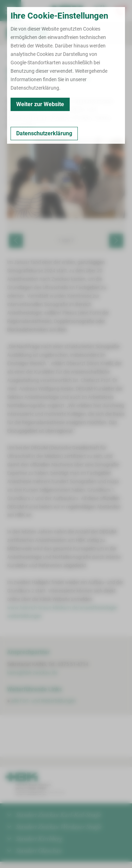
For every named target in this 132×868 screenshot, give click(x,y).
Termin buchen (32, 11)
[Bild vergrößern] (66, 178)
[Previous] (16, 241)
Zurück (16, 56)
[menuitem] (11, 11)
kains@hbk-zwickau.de (32, 673)
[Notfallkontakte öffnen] (121, 11)
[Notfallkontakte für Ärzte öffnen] (100, 11)
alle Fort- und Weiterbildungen (44, 701)
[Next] (116, 241)
